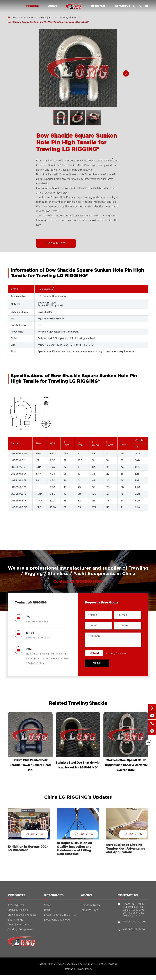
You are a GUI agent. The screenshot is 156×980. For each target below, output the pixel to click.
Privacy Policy (84, 969)
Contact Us (122, 6)
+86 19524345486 (37, 622)
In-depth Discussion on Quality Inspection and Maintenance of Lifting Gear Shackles (74, 849)
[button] (126, 73)
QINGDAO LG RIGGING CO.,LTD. (73, 964)
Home (15, 18)
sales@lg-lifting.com (38, 638)
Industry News (89, 912)
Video (48, 907)
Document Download (57, 922)
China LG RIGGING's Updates (78, 797)
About (52, 6)
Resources (98, 6)
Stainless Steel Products (22, 917)
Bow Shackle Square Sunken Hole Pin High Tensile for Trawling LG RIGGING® (48, 22)
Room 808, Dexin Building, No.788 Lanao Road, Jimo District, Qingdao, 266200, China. (48, 659)
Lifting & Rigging (18, 912)
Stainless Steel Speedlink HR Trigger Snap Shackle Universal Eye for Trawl (126, 765)
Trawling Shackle (68, 18)
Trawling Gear (46, 18)
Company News (90, 907)
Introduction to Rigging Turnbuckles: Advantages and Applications (126, 849)
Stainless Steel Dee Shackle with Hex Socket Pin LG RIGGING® (78, 765)
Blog (47, 912)
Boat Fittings (15, 922)
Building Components (21, 932)
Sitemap (69, 969)
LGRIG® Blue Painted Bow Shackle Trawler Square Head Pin (30, 765)
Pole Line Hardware (19, 927)
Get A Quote (56, 243)
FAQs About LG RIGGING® (60, 917)
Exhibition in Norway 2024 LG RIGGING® (28, 849)
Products (32, 6)
